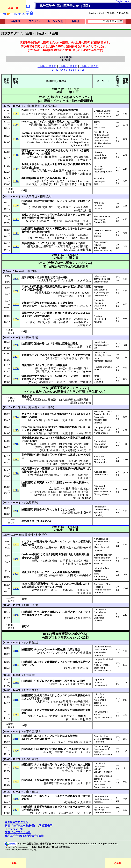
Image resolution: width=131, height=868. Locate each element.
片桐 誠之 (86, 280)
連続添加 (50, 303)
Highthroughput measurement (101, 294)
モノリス (51, 584)
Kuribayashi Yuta (79, 142)
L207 (16, 357)
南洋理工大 (43, 371)
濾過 (68, 313)
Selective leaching (103, 251)
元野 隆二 (65, 207)
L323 (16, 799)
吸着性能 (80, 695)
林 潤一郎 (86, 450)
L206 (16, 345)
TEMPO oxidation (103, 492)
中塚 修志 (86, 653)
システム (75, 313)
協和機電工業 (51, 783)
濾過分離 (39, 344)
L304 (16, 588)
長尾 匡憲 (86, 593)
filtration (98, 316)
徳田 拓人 (48, 768)
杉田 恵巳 (86, 306)
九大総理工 (32, 444)
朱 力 (47, 221)
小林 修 (54, 450)
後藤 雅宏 (86, 250)
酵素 (29, 615)
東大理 (45, 450)
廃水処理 (75, 649)
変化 (75, 344)
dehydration (100, 276)
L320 (16, 751)
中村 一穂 (86, 296)
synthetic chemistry (99, 514)
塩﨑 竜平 (65, 319)
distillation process (103, 799)
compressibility (101, 345)
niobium (98, 208)
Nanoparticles (101, 433)
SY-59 (64, 70)
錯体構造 (37, 232)
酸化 (79, 584)
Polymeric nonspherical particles (100, 420)
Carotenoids (100, 222)
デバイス (42, 414)
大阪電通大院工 (70, 306)
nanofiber (99, 322)
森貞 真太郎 (67, 160)
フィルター (64, 662)
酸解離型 (39, 229)
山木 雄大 (32, 792)
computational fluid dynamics (103, 661)
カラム (41, 438)
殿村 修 (84, 495)
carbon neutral (101, 796)
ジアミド (49, 229)
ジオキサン (75, 151)
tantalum (98, 206)
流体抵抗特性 (80, 662)
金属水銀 (27, 168)
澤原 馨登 (59, 461)
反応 (48, 151)
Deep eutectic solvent (101, 244)
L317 (16, 715)
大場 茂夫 (86, 802)
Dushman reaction (103, 555)
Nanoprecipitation (103, 427)
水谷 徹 (61, 382)
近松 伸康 (86, 684)
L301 (16, 545)
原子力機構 (48, 235)
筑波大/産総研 (39, 461)
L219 (16, 490)
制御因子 (73, 243)
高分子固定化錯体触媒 (34, 455)
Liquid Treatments (103, 717)
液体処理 (78, 710)
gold (96, 184)
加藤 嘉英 (86, 174)
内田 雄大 (86, 358)
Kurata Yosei (34, 142)
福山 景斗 (71, 719)
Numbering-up (101, 539)
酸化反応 (79, 482)
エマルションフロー (46, 736)
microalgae (99, 181)
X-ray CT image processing (102, 666)
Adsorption (99, 127)
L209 (16, 379)
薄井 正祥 (86, 325)
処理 (29, 154)
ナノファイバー (38, 313)
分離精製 (45, 739)
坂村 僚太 (31, 184)
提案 (37, 558)
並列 (55, 541)
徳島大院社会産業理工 (41, 246)
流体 (34, 414)
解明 (47, 232)
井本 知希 (68, 590)
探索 (83, 243)
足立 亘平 (59, 171)
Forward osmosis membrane (102, 783)
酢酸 (75, 427)
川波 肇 (87, 464)
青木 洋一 (86, 117)
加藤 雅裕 (83, 246)
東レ (39, 368)
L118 (16, 181)
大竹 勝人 (71, 564)
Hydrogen (99, 457)
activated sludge (102, 279)
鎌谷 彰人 (83, 322)
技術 (60, 736)
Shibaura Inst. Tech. (45, 139)
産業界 (64, 710)
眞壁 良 (69, 783)
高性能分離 (43, 316)
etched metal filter (103, 670)
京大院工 (54, 489)
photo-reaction (101, 475)
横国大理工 (43, 293)
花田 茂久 (83, 368)
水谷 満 (73, 382)
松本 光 (84, 590)
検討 (34, 441)
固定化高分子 (38, 584)
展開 (50, 615)
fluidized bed (100, 472)
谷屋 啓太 (83, 475)
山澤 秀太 (65, 561)
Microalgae (99, 219)
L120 (16, 206)
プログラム (35, 21)
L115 (16, 139)
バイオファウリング (46, 365)
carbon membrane (103, 813)
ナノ (47, 612)
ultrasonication (101, 282)
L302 (16, 559)
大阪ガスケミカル (47, 702)
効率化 (77, 572)
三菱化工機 (34, 322)
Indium (97, 233)
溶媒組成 (64, 427)
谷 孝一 (67, 322)
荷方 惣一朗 (84, 210)
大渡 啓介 (86, 160)
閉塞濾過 (27, 355)
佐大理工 (32, 157)
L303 (16, 574)
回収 (59, 122)
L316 (16, 700)
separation (99, 680)
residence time (101, 579)
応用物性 (70, 802)
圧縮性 (66, 344)
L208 (16, 368)
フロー (79, 455)
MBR (96, 376)
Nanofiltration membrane (100, 765)
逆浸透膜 (27, 365)
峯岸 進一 (86, 771)
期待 (83, 681)
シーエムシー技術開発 (66, 742)
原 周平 (49, 207)
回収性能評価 (71, 110)
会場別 (75, 21)
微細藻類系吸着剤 (32, 178)
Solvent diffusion (102, 414)
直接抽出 (50, 218)
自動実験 (39, 482)
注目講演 (27, 229)
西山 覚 (70, 475)
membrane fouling (103, 361)
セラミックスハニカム (42, 110)
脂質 (24, 218)
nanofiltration (100, 650)
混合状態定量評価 (56, 554)
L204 (16, 319)
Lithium (97, 769)
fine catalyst (100, 441)
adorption (99, 169)
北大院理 (68, 513)
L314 (16, 665)
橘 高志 (52, 368)
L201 (16, 279)
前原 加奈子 (68, 716)
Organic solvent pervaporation (102, 139)
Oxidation (99, 592)
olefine (97, 122)
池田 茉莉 (45, 238)
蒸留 (72, 796)
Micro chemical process (101, 549)
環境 (32, 290)
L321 (16, 768)
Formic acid (100, 459)
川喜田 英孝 (33, 106)
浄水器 (36, 698)
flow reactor (100, 444)
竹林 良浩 (58, 575)
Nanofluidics (100, 609)
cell (96, 348)
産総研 (39, 447)
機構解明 (62, 365)
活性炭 (38, 695)
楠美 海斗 (74, 221)
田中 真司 (83, 461)
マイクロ (27, 414)
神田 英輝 (86, 224)
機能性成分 (36, 218)
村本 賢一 (83, 716)
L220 (16, 511)
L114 (16, 125)
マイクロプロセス (68, 541)
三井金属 (35, 207)
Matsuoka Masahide (55, 142)
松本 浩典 (62, 128)
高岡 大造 (48, 382)
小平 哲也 (52, 464)
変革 (27, 799)
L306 (16, 615)
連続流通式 (30, 587)
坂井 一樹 (86, 705)
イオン (25, 290)
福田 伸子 (71, 174)
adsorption (99, 178)
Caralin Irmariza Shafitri (75, 139)
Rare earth (99, 742)
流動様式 (60, 438)
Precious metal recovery (101, 750)
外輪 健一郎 (82, 492)
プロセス (67, 122)
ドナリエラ (77, 215)
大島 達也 (32, 196)
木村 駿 (59, 752)
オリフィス (28, 541)
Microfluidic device (103, 411)
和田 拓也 (48, 114)
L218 (16, 473)
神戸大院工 (36, 475)
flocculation (99, 300)
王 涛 (59, 221)
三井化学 (35, 492)
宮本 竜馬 (65, 768)
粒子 (32, 316)
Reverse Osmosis (103, 367)
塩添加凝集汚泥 (46, 277)
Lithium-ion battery (103, 772)
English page (122, 1)
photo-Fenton (100, 158)
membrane (99, 287)
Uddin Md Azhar (80, 171)
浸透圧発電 (64, 780)
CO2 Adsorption (102, 114)
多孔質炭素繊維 (43, 807)
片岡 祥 (87, 575)
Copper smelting (102, 746)
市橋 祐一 (86, 478)
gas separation (101, 807)
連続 (73, 455)
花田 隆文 (45, 196)
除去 (37, 168)
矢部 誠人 (83, 235)
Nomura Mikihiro (82, 145)
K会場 (13, 863)
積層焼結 (52, 662)
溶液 (72, 201)
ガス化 (53, 164)
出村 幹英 (86, 184)
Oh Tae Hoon (84, 498)
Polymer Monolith (103, 590)
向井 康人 (83, 319)
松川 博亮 (83, 561)
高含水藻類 (64, 215)
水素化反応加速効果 (79, 438)
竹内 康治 (86, 382)
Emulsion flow (101, 736)
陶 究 (73, 575)
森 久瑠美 (53, 420)
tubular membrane (103, 647)
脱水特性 (62, 277)
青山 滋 (69, 771)
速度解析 (65, 572)
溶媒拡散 (62, 414)
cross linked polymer (100, 307)
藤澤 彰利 (53, 125)
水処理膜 (55, 355)
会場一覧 (13, 8)
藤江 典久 (68, 117)
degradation (100, 155)
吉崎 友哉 (83, 768)
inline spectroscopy (100, 575)
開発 (77, 122)
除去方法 (45, 379)
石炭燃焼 (75, 164)
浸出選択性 (59, 243)
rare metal (99, 203)
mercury (98, 166)
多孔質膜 (37, 287)
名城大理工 (45, 280)
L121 (16, 219)
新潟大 (71, 347)
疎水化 (48, 695)
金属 (40, 749)
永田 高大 (86, 752)
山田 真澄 (32, 605)
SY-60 (55, 70)
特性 (80, 355)
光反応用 (27, 469)
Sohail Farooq (81, 293)
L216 (16, 444)
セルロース (84, 427)
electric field (100, 319)
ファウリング (70, 355)
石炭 (47, 164)
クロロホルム (67, 695)
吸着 (24, 151)
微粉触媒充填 (29, 438)
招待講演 (27, 201)
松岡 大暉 (83, 157)
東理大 (36, 561)
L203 (16, 304)
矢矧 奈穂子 (49, 813)
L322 (16, 782)
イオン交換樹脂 (43, 710)
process (98, 682)
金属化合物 (28, 164)
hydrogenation (101, 447)
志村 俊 (67, 368)
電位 (73, 287)
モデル (36, 355)
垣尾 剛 (75, 128)
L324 (16, 810)
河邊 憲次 (86, 742)
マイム (32, 382)
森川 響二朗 (84, 618)
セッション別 (55, 21)
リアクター (43, 587)
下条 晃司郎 (49, 106)
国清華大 (71, 618)
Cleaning (98, 382)
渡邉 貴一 (71, 420)
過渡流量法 (28, 572)
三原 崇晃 (86, 813)
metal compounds (103, 172)
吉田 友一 (86, 668)
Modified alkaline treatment (102, 145)
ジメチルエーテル (37, 215)
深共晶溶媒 (28, 243)
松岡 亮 (69, 125)
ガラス (38, 612)
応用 (24, 486)
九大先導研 (66, 444)
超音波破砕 (28, 277)
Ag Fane (86, 371)
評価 (88, 355)
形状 (24, 665)
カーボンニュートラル (47, 796)
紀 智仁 (84, 489)
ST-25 (81, 70)
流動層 (46, 469)
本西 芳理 (53, 433)
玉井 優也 (71, 489)
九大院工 (70, 250)
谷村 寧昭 (68, 813)
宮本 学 (30, 675)
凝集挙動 (68, 303)
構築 (47, 154)
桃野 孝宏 (65, 548)
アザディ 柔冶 (65, 280)
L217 (16, 460)
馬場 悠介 (65, 114)
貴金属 (56, 749)
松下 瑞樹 (50, 444)
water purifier (100, 706)
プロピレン (42, 122)
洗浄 (75, 376)
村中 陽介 (41, 535)
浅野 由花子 (33, 407)
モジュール (51, 376)
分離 (37, 681)
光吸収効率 (79, 469)
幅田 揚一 (86, 238)
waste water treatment (100, 654)
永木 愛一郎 (84, 513)
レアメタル (64, 201)
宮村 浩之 (50, 447)
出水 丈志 (52, 716)
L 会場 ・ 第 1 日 (47, 66)
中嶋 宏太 (71, 752)
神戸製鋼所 (35, 125)
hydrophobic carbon (100, 701)
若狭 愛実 (61, 293)
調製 (34, 417)
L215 (16, 430)
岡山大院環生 (39, 171)
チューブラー (42, 649)
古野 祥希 (65, 157)
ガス (60, 164)
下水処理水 (41, 780)
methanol (98, 802)
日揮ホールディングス (62, 684)
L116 (16, 155)
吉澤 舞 (84, 125)
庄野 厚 (87, 564)
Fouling (97, 370)
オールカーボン (79, 807)
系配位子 (60, 229)
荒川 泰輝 (83, 207)
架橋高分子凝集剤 (32, 303)
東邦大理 (59, 238)
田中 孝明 (30, 271)
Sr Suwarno (58, 371)
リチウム (62, 765)
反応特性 (57, 587)
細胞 (57, 344)
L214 (16, 417)
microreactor (100, 507)
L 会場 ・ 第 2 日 (68, 66)
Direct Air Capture (103, 111)
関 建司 (67, 702)
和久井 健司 (67, 296)
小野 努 (87, 420)
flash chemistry (101, 510)
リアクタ (37, 615)
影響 (39, 290)
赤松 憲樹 (32, 759)
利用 (57, 313)
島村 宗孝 (86, 719)
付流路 (38, 541)
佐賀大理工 (41, 181)
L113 (16, 114)
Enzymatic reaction (99, 619)
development (100, 685)
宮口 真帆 (83, 114)
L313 (16, 651)
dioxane (98, 152)
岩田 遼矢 (54, 475)
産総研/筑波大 (70, 464)
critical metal (100, 248)
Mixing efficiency (102, 558)
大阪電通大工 (32, 306)
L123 (16, 246)
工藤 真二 (83, 447)
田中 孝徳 (51, 306)
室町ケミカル (36, 716)
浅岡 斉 (87, 128)
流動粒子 (65, 469)
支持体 (58, 807)
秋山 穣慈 (83, 702)
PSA (96, 125)
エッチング (41, 662)
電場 (24, 313)
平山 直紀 (71, 238)
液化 (24, 215)
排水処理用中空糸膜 (33, 376)
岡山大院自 (35, 420)
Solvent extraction (103, 739)
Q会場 (118, 863)
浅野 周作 (83, 444)
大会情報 (15, 21)
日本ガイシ (30, 114)
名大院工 (32, 221)
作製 (67, 612)
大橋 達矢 (50, 117)
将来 (72, 681)
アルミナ (27, 287)
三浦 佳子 (55, 495)
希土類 (74, 736)
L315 (16, 682)
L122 (16, 233)
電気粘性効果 (52, 287)
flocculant (99, 303)
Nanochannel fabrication (100, 614)
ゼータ (66, 287)
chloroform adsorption (99, 696)
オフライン (66, 376)
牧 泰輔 (29, 535)
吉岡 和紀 (50, 492)
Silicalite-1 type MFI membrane (101, 133)
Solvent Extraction (103, 230)
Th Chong (73, 371)
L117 (16, 169)
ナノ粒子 (27, 430)
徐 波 (86, 221)
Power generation (103, 787)
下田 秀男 (67, 705)
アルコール (70, 584)
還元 (65, 178)
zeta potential (100, 290)
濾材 (50, 313)
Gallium (98, 236)
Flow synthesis (101, 494)
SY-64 (72, 70)
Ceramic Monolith (103, 116)
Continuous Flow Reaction (102, 586)
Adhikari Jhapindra (78, 181)
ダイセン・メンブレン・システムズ (58, 653)
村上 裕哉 (48, 407)
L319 (16, 739)
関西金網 (70, 668)
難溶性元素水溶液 (44, 201)
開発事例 (55, 681)
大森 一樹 (50, 322)
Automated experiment (99, 487)
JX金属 (47, 752)
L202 (16, 291)
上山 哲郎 (86, 783)
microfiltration (100, 342)
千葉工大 (33, 238)
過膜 (44, 765)
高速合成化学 (42, 510)
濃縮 (51, 122)
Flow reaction (100, 462)
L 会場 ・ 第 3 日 (89, 66)
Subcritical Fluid (102, 217)
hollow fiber (100, 810)
